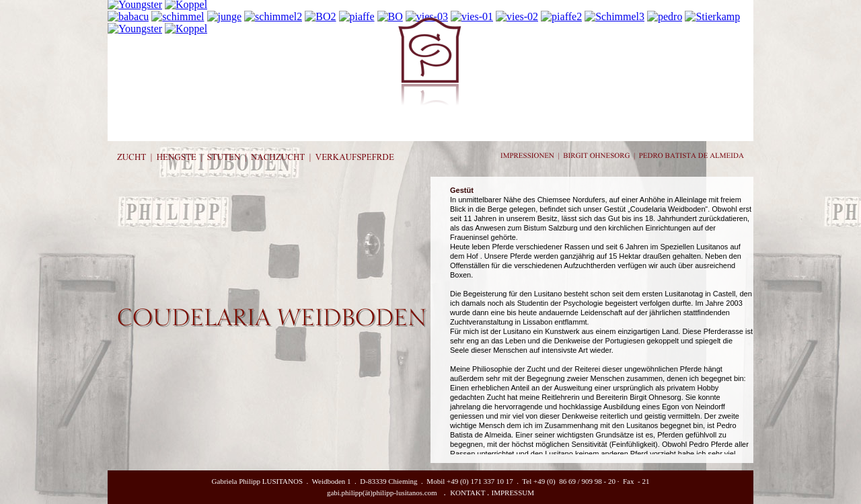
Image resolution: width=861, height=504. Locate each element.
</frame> (601, 320)
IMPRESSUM (513, 493)
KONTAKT (467, 493)
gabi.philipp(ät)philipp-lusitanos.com (382, 493)
